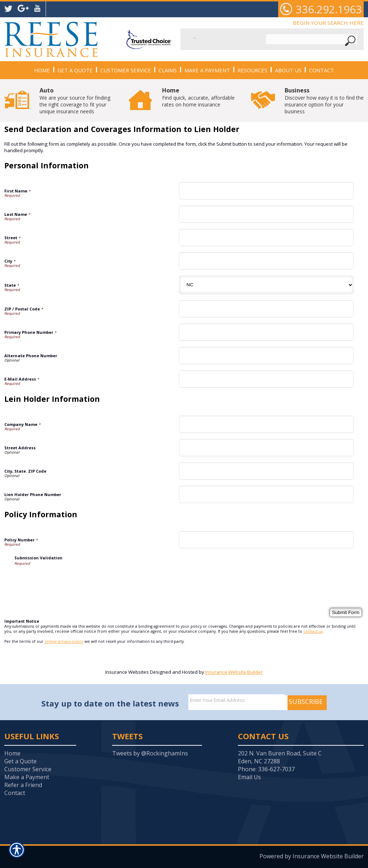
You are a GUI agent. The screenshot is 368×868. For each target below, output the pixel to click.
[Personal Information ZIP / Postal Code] (266, 309)
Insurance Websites (127, 672)
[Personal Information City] (266, 261)
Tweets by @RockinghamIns (150, 753)
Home (12, 753)
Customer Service (28, 769)
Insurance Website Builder (234, 672)
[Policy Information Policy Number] (266, 540)
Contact (15, 793)
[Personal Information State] (266, 285)
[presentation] (69, 580)
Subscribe (306, 701)
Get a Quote (20, 761)
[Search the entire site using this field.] (226, 35)
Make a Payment (27, 777)
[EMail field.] (236, 700)
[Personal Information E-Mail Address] (266, 379)
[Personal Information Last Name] (266, 214)
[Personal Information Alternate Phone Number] (266, 356)
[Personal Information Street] (266, 238)
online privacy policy (64, 641)
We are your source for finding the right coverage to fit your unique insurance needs (75, 101)
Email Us (249, 777)
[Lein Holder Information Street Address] (266, 448)
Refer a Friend (23, 785)
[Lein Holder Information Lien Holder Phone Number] (266, 494)
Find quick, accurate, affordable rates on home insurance (198, 97)
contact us (313, 631)
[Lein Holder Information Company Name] (266, 424)
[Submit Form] (346, 612)
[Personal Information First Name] (266, 191)
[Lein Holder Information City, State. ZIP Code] (266, 471)
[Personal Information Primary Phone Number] (266, 332)
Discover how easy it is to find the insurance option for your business (324, 101)
